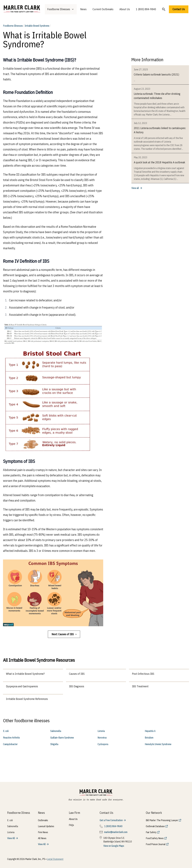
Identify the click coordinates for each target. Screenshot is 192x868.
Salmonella (56, 731)
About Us (125, 9)
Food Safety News (155, 838)
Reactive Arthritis (11, 738)
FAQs (71, 825)
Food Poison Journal (156, 844)
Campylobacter (10, 744)
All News (42, 838)
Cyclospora (103, 744)
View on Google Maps (114, 846)
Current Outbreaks (103, 9)
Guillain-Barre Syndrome (62, 738)
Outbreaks (43, 820)
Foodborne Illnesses (13, 26)
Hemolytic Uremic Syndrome (158, 744)
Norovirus (102, 738)
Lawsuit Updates (46, 826)
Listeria (101, 731)
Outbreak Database (155, 826)
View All (11, 838)
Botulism (149, 738)
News (83, 9)
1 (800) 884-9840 (146, 9)
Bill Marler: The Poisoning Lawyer (162, 820)
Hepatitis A (150, 731)
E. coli (6, 731)
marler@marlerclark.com (116, 832)
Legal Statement (55, 859)
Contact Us (179, 9)
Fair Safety (151, 832)
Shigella (54, 744)
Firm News (43, 832)
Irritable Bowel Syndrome (37, 26)
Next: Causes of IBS (64, 634)
